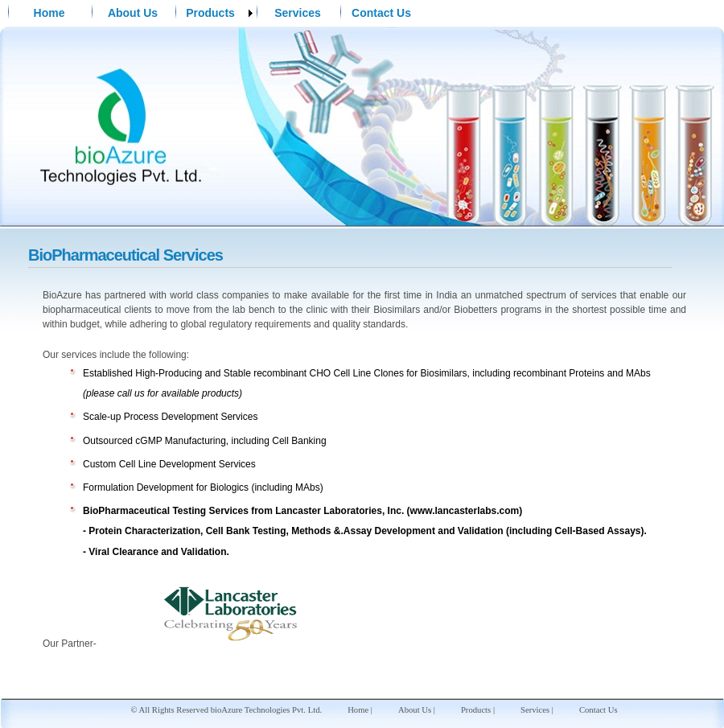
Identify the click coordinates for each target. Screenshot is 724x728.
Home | (360, 710)
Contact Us (381, 13)
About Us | (417, 710)
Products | (478, 710)
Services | (537, 710)
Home (49, 13)
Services (298, 13)
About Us (133, 13)
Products (210, 13)
